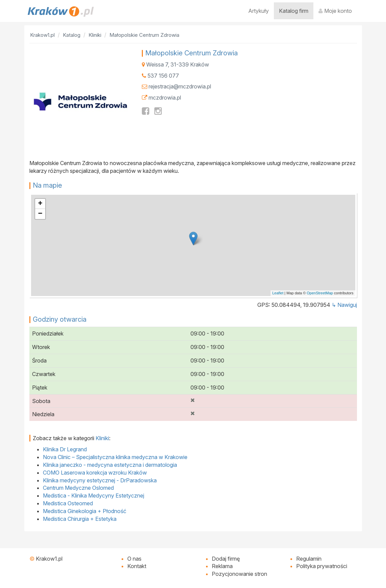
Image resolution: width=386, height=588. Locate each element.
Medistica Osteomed (68, 503)
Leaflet (278, 293)
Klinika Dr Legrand (65, 449)
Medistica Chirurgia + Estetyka (80, 519)
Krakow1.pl (49, 559)
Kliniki (102, 438)
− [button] (40, 214)
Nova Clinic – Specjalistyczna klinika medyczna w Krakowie (115, 457)
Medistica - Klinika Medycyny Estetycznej (94, 496)
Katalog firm (294, 11)
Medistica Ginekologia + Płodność (85, 511)
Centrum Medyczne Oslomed (78, 488)
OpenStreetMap (320, 293)
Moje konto (335, 11)
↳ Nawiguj (344, 305)
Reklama (222, 566)
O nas (134, 559)
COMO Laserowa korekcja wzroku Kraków (95, 473)
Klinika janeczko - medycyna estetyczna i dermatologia (110, 465)
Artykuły (259, 11)
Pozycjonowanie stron (239, 574)
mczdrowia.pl (165, 98)
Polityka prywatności (322, 566)
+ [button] (40, 204)
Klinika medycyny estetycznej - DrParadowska (100, 480)
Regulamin (309, 559)
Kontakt (137, 566)
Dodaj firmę (226, 559)
